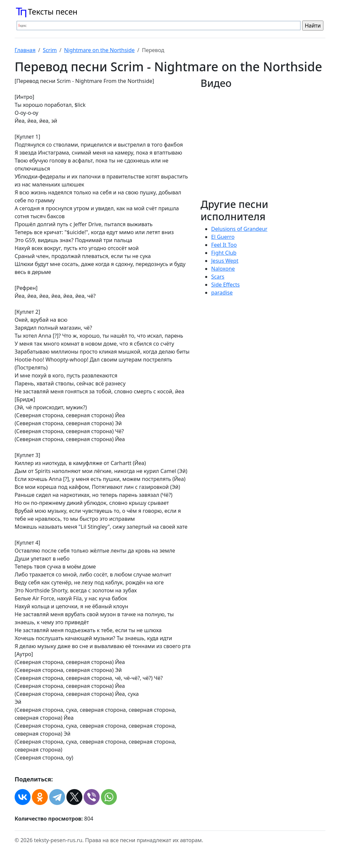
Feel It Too (224, 245)
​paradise (222, 293)
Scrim (50, 50)
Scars (218, 277)
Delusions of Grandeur (239, 229)
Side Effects (225, 285)
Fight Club (224, 253)
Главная (25, 50)
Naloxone (223, 269)
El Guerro (223, 237)
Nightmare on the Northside (99, 50)
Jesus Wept (225, 261)
